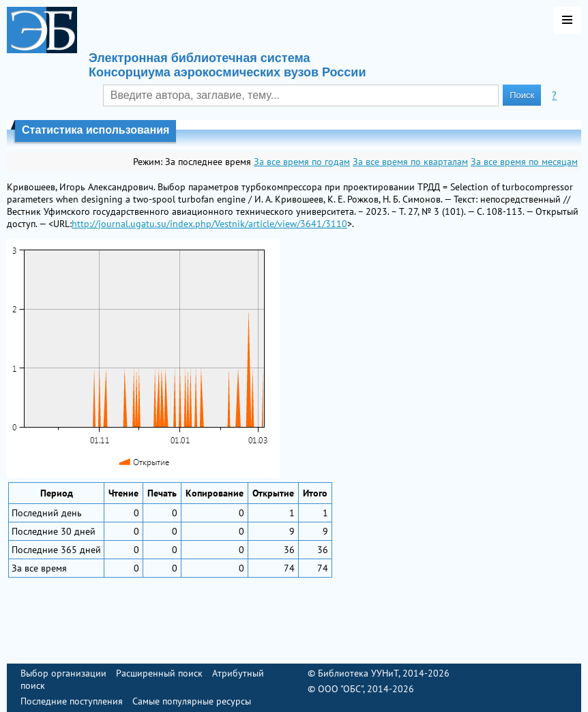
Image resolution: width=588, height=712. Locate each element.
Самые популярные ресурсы (192, 701)
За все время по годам (302, 162)
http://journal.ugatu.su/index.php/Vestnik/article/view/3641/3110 (209, 224)
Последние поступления (72, 701)
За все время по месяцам (524, 162)
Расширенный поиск (159, 673)
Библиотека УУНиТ (358, 673)
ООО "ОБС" (340, 689)
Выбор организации (63, 673)
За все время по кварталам (410, 162)
